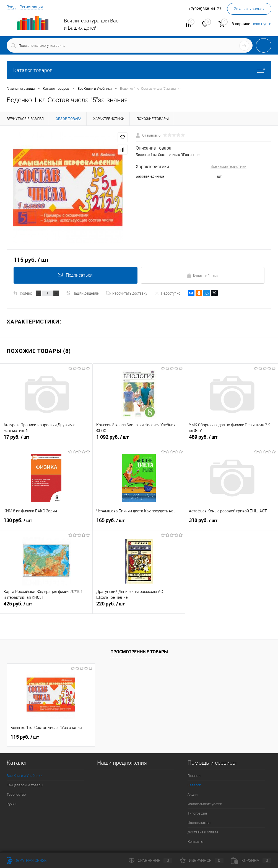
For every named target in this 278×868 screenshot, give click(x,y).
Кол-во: (26, 293)
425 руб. (46, 606)
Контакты (196, 842)
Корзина (251, 861)
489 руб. (232, 439)
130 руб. (46, 523)
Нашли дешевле (82, 293)
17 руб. (46, 439)
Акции (193, 794)
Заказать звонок (249, 9)
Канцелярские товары (25, 785)
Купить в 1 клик (203, 276)
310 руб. (232, 523)
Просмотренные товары (139, 652)
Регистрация (31, 7)
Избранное (202, 861)
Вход (11, 7)
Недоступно (167, 293)
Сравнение (150, 861)
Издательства (199, 823)
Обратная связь (27, 861)
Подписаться (75, 275)
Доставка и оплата (203, 832)
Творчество (16, 794)
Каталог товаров (139, 70)
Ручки (11, 804)
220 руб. (139, 606)
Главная (194, 776)
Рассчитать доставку (127, 293)
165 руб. (139, 523)
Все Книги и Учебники (24, 776)
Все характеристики (228, 166)
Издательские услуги (205, 804)
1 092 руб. (139, 439)
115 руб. (25, 737)
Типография (197, 813)
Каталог (194, 785)
